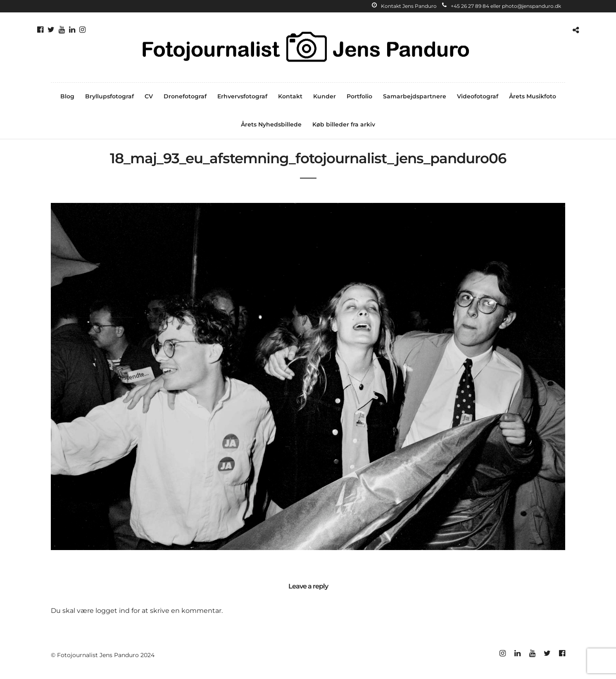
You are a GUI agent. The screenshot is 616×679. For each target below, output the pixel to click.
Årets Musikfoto (533, 96)
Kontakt (290, 96)
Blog (67, 96)
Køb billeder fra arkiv (344, 124)
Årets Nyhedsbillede (271, 124)
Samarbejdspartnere (415, 96)
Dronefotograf (185, 96)
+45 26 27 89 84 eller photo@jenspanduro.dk (502, 6)
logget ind (113, 611)
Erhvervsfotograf (242, 96)
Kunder (325, 96)
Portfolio (359, 96)
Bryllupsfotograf (109, 96)
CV (149, 96)
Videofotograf (478, 96)
